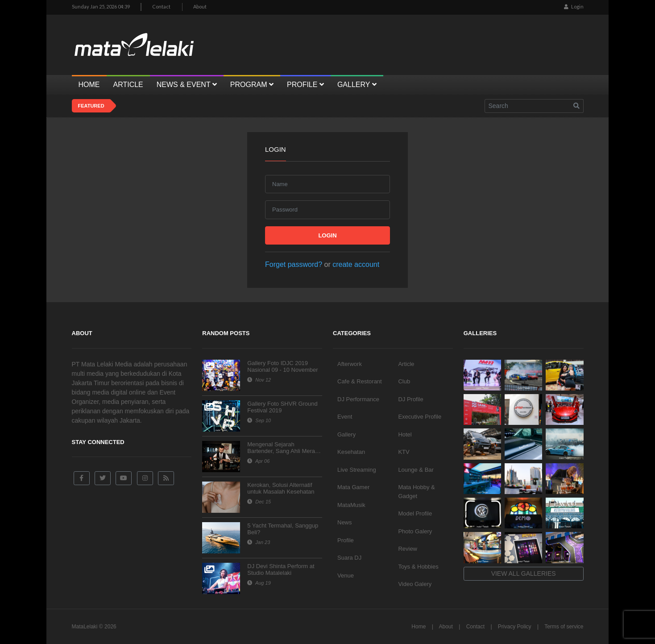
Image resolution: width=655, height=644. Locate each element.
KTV (404, 452)
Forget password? (294, 264)
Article (406, 364)
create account (356, 264)
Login (574, 6)
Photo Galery (415, 531)
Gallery (346, 434)
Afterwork (350, 364)
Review (408, 549)
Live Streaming (357, 470)
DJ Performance (358, 399)
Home (419, 627)
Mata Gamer (353, 487)
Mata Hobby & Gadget (416, 492)
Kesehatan (351, 452)
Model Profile (415, 513)
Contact (161, 6)
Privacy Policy (515, 627)
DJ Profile (410, 399)
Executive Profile (420, 417)
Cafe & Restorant (360, 381)
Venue (346, 575)
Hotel (405, 434)
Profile (346, 540)
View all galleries (524, 573)
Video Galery (415, 584)
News (345, 522)
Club (404, 381)
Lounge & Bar (416, 470)
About (200, 6)
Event (345, 417)
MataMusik (351, 505)
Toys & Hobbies (418, 567)
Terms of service (564, 627)
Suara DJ (349, 558)
